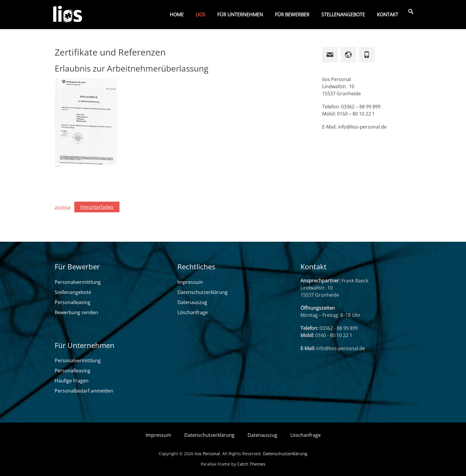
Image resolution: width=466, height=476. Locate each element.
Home (177, 15)
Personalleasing (73, 302)
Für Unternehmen (240, 15)
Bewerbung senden (76, 312)
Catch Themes (251, 464)
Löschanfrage (193, 312)
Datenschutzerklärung (203, 292)
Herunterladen (97, 207)
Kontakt (388, 15)
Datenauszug (192, 302)
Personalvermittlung (78, 282)
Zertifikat (63, 207)
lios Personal (207, 454)
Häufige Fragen (72, 381)
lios (200, 15)
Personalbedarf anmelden (84, 391)
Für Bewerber (292, 15)
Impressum (190, 282)
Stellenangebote (343, 15)
